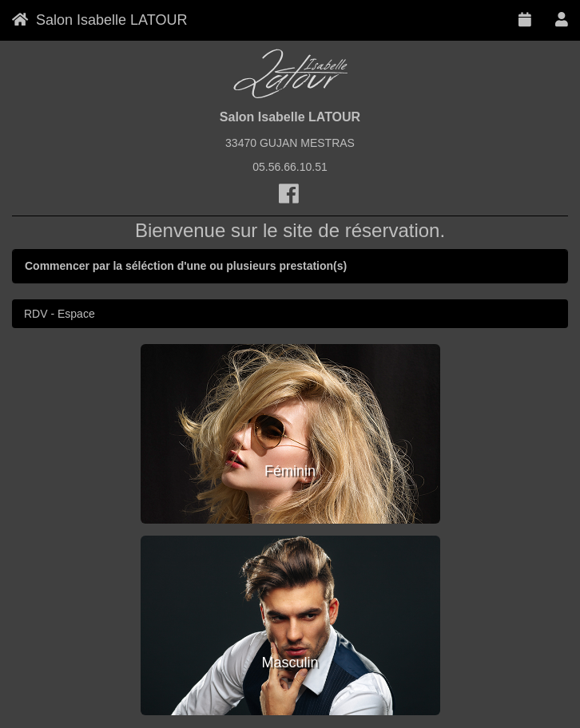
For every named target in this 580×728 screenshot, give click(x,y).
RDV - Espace (60, 314)
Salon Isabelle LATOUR (99, 20)
